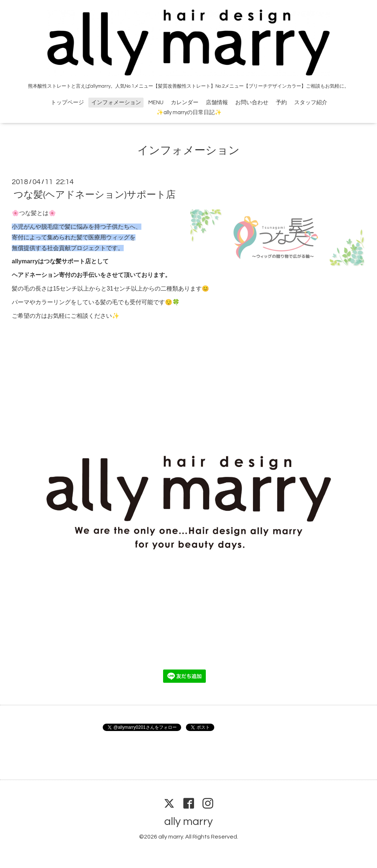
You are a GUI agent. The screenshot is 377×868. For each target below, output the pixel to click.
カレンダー (185, 103)
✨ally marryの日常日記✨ (189, 113)
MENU (156, 103)
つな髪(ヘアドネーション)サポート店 (95, 195)
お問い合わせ (252, 103)
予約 (281, 103)
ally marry (188, 821)
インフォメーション (116, 103)
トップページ (67, 103)
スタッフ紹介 (311, 103)
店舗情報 (217, 103)
